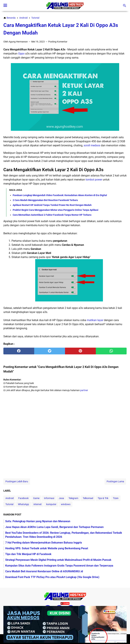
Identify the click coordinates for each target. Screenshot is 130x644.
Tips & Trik (103, 498)
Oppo (21, 54)
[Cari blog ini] (125, 6)
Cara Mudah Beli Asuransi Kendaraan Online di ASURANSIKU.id (44, 571)
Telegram (73, 498)
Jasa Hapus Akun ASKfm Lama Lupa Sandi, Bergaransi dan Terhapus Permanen (54, 527)
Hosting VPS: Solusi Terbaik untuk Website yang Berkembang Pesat (47, 548)
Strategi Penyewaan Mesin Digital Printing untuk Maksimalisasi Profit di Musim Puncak (58, 560)
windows (66, 504)
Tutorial (9, 504)
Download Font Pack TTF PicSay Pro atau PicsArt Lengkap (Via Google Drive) (52, 577)
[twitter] (50, 351)
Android (10, 498)
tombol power (94, 180)
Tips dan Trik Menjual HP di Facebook (28, 554)
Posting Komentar (58, 42)
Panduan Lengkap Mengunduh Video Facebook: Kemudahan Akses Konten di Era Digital (60, 195)
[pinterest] (80, 351)
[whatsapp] (111, 351)
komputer (51, 504)
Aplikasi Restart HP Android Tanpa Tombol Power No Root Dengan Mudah (52, 205)
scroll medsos (92, 145)
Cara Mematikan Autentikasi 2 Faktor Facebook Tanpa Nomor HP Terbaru (52, 215)
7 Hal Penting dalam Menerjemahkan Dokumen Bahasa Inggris (44, 543)
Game (36, 498)
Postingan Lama (115, 481)
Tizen (116, 498)
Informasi (49, 498)
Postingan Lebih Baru (17, 481)
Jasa (61, 498)
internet (38, 504)
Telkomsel (88, 498)
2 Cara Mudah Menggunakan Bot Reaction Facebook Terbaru (45, 200)
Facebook (23, 498)
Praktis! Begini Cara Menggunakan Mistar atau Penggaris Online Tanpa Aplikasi (56, 210)
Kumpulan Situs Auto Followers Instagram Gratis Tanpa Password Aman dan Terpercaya (59, 566)
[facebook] (19, 351)
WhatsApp (23, 504)
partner (84, 390)
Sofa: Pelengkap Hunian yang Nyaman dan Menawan (38, 521)
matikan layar (95, 320)
